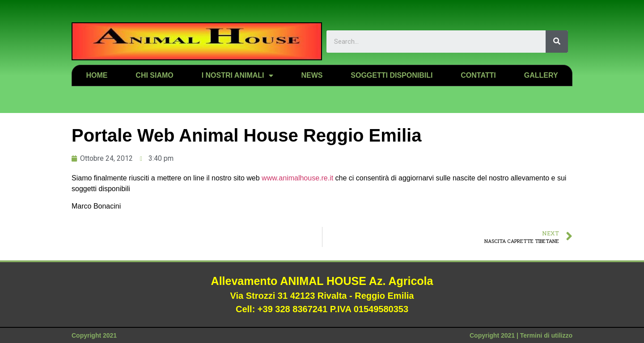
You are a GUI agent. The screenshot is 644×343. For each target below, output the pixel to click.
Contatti (478, 75)
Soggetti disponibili (392, 75)
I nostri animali (237, 76)
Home (97, 75)
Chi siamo (154, 75)
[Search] (557, 42)
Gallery (541, 75)
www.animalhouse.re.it (297, 178)
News (312, 75)
